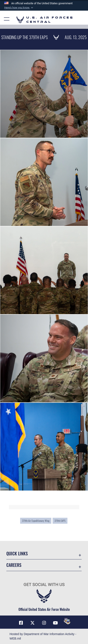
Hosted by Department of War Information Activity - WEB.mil (43, 636)
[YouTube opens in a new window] (56, 623)
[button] (19, 8)
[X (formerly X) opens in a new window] (32, 623)
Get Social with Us (44, 585)
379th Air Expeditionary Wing (36, 521)
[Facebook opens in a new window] (21, 623)
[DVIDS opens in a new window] (67, 621)
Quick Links (17, 554)
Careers (14, 565)
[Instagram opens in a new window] (44, 623)
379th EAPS (60, 521)
